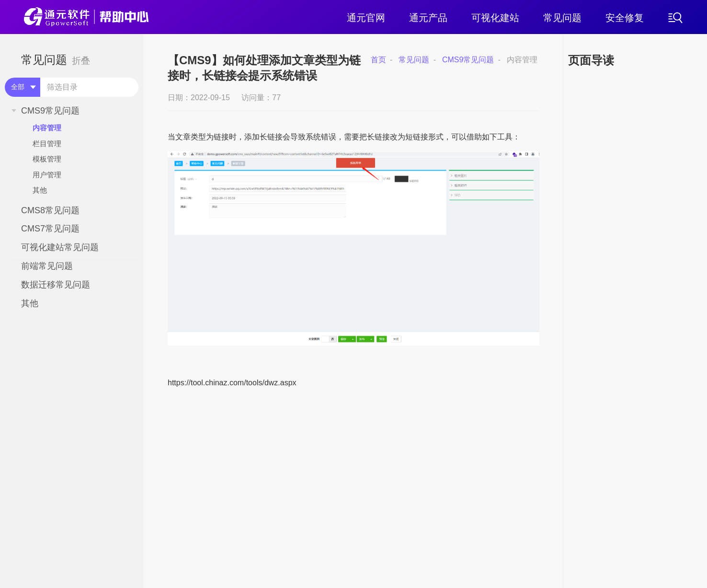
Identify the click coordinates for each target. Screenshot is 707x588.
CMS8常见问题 (50, 210)
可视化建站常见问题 (60, 247)
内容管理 (47, 128)
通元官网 (366, 18)
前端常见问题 (47, 266)
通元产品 (428, 18)
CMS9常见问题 (50, 111)
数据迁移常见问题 (56, 285)
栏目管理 (47, 144)
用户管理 (47, 175)
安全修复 (625, 18)
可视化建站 (495, 18)
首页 (378, 60)
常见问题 (562, 18)
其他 (40, 190)
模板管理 (47, 159)
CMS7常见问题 (50, 229)
